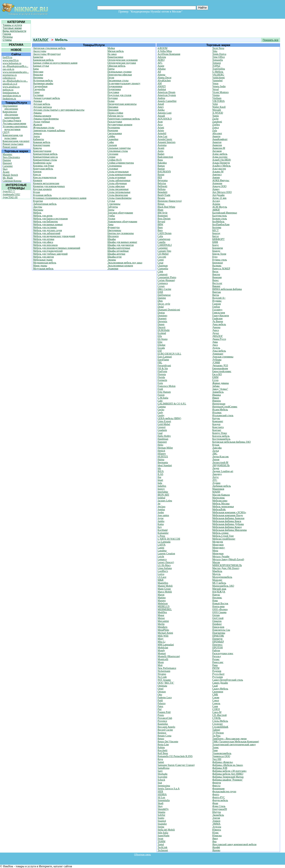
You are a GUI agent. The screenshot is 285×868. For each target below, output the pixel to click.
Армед (216, 189)
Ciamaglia (163, 269)
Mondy (161, 650)
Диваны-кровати (42, 116)
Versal (216, 89)
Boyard (161, 222)
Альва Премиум (221, 163)
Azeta (161, 151)
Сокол (216, 700)
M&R (161, 580)
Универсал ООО (221, 756)
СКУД (6, 132)
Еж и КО (217, 374)
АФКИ (216, 210)
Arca (160, 125)
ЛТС (215, 480)
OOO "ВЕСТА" (166, 683)
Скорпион (218, 692)
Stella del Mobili (166, 830)
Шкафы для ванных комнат (122, 242)
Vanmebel (218, 81)
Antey (161, 107)
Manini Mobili (165, 586)
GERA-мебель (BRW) (169, 418)
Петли (111, 78)
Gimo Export (164, 421)
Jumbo (161, 521)
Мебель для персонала (45, 245)
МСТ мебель (219, 583)
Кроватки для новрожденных (49, 186)
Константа (218, 427)
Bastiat (161, 169)
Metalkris (163, 627)
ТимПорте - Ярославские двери (230, 739)
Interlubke (163, 492)
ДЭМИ (216, 363)
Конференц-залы (42, 163)
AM (160, 83)
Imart (160, 480)
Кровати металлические (46, 183)
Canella (162, 242)
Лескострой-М (220, 462)
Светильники (115, 133)
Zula (215, 130)
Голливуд (217, 310)
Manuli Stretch (10, 175)
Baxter (161, 175)
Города (7, 34)
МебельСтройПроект (224, 539)
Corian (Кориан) (166, 280)
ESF (160, 351)
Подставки (113, 92)
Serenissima (164, 786)
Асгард (216, 201)
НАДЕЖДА (219, 592)
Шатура (217, 812)
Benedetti (163, 192)
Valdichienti (219, 78)
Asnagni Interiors (167, 142)
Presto (161, 715)
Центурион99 (220, 809)
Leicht (161, 556)
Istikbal (161, 498)
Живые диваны (221, 383)
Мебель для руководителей (48, 251)
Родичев (217, 671)
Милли (216, 562)
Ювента (217, 830)
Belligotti (162, 186)
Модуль (217, 574)
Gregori (162, 427)
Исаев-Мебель (220, 410)
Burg (160, 227)
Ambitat (162, 89)
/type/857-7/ (9, 191)
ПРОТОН (218, 648)
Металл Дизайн (221, 556)
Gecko (161, 410)
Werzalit (217, 110)
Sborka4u (163, 774)
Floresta (162, 374)
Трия (215, 750)
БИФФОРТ (219, 239)
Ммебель (217, 571)
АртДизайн (219, 195)
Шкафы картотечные (119, 248)
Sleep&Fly (163, 809)
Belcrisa (162, 183)
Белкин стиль (220, 219)
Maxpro (162, 601)
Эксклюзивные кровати (120, 266)
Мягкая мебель (116, 51)
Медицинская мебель (45, 263)
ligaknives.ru (9, 99)
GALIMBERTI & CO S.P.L (172, 404)
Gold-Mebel (164, 424)
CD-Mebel (163, 254)
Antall (161, 104)
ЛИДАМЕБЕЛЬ (221, 465)
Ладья (216, 451)
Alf (159, 72)
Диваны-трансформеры (46, 119)
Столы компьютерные (119, 175)
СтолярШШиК (220, 727)
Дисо (215, 345)
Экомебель (218, 815)
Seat (160, 783)
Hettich (161, 451)
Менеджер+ (219, 548)
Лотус (216, 477)
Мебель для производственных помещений (57, 248)
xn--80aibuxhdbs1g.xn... (15, 81)
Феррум (217, 783)
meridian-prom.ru (12, 96)
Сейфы (111, 136)
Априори (217, 183)
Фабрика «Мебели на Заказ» (228, 765)
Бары (36, 69)
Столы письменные (118, 189)
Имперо (217, 401)
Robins (161, 747)
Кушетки (38, 201)
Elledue (162, 345)
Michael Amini (165, 633)
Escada (161, 348)
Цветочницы (114, 230)
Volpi (215, 104)
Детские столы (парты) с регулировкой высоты (59, 110)
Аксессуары (40, 51)
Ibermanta (163, 462)
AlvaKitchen (164, 81)
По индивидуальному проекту (124, 83)
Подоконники (115, 86)
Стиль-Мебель (220, 721)
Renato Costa (164, 736)
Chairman (163, 266)
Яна (214, 841)
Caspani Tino (164, 251)
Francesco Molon (167, 386)
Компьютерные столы (45, 160)
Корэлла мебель (221, 436)
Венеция (217, 277)
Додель (216, 348)
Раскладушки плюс (223, 653)
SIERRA (162, 794)
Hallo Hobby (164, 436)
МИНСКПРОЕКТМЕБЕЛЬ (227, 565)
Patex (160, 706)
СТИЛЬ (217, 718)
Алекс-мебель (220, 154)
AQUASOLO (165, 119)
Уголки (111, 219)
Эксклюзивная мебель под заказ (125, 263)
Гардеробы (39, 89)
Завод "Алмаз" (220, 389)
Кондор (216, 424)
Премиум (217, 639)
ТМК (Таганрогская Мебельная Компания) (236, 742)
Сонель (216, 703)
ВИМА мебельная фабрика (227, 289)
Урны (110, 224)
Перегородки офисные (120, 75)
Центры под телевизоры (121, 233)
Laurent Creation (166, 554)
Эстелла (217, 827)
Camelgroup (164, 239)
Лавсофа (217, 448)
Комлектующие (42, 145)
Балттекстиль (220, 216)
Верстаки (38, 72)
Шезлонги (113, 236)
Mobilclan (163, 648)
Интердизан (219, 404)
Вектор (216, 274)
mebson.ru (8, 90)
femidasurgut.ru (11, 93)
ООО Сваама (219, 612)
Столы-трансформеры (119, 198)
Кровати (38, 180)
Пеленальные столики (119, 72)
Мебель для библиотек (45, 222)
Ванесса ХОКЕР (221, 269)
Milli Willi (163, 636)
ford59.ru (7, 57)
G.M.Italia (163, 398)
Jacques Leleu (165, 501)
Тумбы (111, 216)
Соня (215, 706)
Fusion (161, 395)
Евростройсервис (222, 371)
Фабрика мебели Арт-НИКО (228, 774)
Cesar (161, 263)
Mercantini (163, 621)
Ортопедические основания (122, 60)
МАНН (216, 492)
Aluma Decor (165, 78)
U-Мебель (218, 72)
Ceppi (161, 260)
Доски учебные (41, 122)
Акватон (217, 142)
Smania (161, 812)
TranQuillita (219, 69)
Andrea (161, 98)
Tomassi (217, 63)
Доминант (218, 354)
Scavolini (162, 777)
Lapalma (162, 551)
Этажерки (113, 269)
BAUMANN (164, 172)
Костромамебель (221, 439)
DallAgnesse (164, 295)
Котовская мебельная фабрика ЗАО (232, 442)
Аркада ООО (219, 186)
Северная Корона (12, 181)
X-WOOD (218, 113)
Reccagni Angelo (166, 727)
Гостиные (38, 95)
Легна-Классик (221, 457)
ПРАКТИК (218, 636)
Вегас (215, 271)
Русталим (218, 677)
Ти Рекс (217, 736)
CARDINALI (165, 245)
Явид (215, 839)
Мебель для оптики (44, 239)
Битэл (216, 236)
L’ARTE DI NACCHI (169, 539)
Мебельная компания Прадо (228, 515)
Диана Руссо (219, 339)
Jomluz (161, 509)
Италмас (217, 413)
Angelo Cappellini (167, 101)
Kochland (163, 530)
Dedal (161, 307)
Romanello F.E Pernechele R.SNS (175, 756)
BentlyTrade (164, 195)
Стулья (111, 201)
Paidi (160, 700)
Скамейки (113, 139)
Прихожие (113, 110)
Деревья (38, 101)
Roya (160, 759)
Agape (161, 66)
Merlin (161, 624)
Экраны (112, 260)
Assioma (162, 145)
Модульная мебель (43, 269)
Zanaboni (217, 122)
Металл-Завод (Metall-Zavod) (228, 559)
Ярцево (216, 850)
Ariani (161, 128)
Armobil (162, 133)
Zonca (216, 128)
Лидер (216, 468)
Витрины (38, 78)
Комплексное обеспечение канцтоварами (11, 115)
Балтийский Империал (225, 213)
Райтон (216, 650)
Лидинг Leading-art (223, 471)
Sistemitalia (164, 800)
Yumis (216, 116)
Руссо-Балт (218, 674)
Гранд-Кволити (221, 316)
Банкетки (38, 57)
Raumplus (163, 724)
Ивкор (216, 398)
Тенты (111, 210)
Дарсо (216, 330)
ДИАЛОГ (218, 336)
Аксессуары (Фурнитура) (47, 54)
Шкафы (112, 239)
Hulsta (161, 460)
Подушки (113, 98)
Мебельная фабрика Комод (227, 527)
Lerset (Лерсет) (166, 562)
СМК (215, 695)
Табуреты (113, 207)
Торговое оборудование (120, 213)
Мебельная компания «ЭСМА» (229, 512)
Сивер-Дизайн (220, 683)
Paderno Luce (165, 698)
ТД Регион (218, 733)
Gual (160, 433)
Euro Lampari (165, 357)
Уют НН (217, 759)
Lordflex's (163, 571)
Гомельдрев (219, 313)
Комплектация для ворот (16, 141)
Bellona (162, 189)
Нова (215, 601)
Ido (159, 468)
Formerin (162, 380)
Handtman (163, 439)
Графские (218, 318)
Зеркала (37, 133)
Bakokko (162, 163)
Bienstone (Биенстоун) (170, 201)
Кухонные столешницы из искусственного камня (60, 198)
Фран (215, 803)
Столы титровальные (119, 192)
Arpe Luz (162, 136)
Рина (215, 665)
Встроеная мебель (43, 81)
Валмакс (217, 266)
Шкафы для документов (121, 245)
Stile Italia (163, 833)
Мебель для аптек (43, 216)
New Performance (167, 668)
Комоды (37, 148)
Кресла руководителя (45, 177)
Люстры (38, 207)
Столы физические (118, 195)
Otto (160, 695)
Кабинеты (39, 139)
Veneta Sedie (219, 86)
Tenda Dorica (219, 54)
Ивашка (217, 395)
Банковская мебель (43, 60)
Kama (161, 524)
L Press (161, 536)
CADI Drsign (165, 233)
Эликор (216, 821)
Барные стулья (41, 66)
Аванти (216, 136)
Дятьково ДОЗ (220, 366)
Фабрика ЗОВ (220, 768)
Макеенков (218, 489)
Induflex (162, 486)
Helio (160, 445)
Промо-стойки (115, 113)
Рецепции (113, 130)
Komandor (163, 533)
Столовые (113, 169)
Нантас (216, 595)
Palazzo (162, 703)
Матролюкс (219, 498)
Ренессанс (218, 662)
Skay (5, 169)
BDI (160, 177)
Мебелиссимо (220, 501)
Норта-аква (219, 606)
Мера (215, 551)
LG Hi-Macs (164, 565)
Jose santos (163, 515)
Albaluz (162, 69)
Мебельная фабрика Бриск (227, 521)
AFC (160, 63)
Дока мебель (219, 351)
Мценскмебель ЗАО (223, 586)
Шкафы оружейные (118, 251)
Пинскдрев (218, 627)
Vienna (216, 95)
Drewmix (162, 321)
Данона (216, 327)
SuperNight (164, 836)
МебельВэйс (219, 509)
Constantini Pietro (167, 277)
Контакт (217, 430)
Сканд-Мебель (220, 689)
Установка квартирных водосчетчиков (15, 128)
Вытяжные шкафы (43, 83)
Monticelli (163, 659)
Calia (160, 236)
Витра (216, 295)
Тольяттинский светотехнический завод (234, 745)
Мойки (111, 48)
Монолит (217, 580)
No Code (162, 677)
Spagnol (162, 821)
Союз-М (217, 712)
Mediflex (162, 612)
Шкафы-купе (114, 257)
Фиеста (216, 786)
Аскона (216, 204)
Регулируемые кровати (120, 125)
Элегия (216, 818)
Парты (111, 69)
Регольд (217, 656)
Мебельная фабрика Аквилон (228, 518)
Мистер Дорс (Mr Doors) (226, 568)
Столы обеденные (117, 183)
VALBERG (218, 75)
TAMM (161, 841)
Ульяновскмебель (222, 753)
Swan (160, 839)
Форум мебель (220, 800)
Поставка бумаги (12, 121)
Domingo (162, 316)
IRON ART (163, 495)
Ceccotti (162, 257)
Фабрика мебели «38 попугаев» (230, 771)
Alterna (161, 75)
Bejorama (163, 180)
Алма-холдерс (220, 157)
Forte (160, 383)
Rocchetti (163, 750)
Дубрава (217, 360)
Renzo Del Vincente (168, 742)
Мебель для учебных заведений (50, 254)
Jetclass (162, 507)
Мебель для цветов (43, 257)
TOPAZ (216, 66)
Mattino (162, 598)
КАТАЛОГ (41, 40)
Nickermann (164, 671)
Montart (162, 653)
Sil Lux (161, 797)
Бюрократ (218, 263)
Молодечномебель (222, 577)
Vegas (215, 83)
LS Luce (162, 577)
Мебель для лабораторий (47, 233)
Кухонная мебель (42, 195)
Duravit (162, 327)
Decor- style (164, 304)
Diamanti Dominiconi (169, 310)
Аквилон (217, 145)
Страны (7, 40)
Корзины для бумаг (44, 166)
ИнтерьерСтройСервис (225, 407)
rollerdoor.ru (9, 78)
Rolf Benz (163, 753)
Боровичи (218, 248)
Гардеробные (40, 86)
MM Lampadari (166, 645)
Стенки (111, 157)
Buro (160, 230)
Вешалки (38, 75)
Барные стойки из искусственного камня (55, 63)
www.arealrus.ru (11, 87)
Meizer (161, 618)
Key (160, 527)
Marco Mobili (165, 592)
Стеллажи (113, 154)
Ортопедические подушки (122, 63)
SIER (160, 792)
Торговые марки (12, 28)
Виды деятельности (14, 31)
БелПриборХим (221, 224)
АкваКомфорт (220, 139)
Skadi (161, 803)
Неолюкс (217, 598)
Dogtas (161, 313)
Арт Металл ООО (222, 192)
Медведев (218, 542)
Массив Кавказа (221, 495)
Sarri (160, 771)
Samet (161, 762)
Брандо (216, 251)
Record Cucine (165, 730)
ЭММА (216, 824)
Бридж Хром (219, 254)
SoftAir (161, 815)
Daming (7, 160)
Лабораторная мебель (45, 204)
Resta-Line (163, 745)
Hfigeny (162, 454)
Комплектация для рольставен (13, 137)
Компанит (218, 421)
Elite (160, 342)
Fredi (160, 389)
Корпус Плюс (220, 433)
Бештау (216, 233)
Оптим (216, 615)
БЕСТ (215, 230)
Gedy (160, 413)
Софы (111, 142)
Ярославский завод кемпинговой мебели (234, 844)
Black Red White (166, 207)
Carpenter (8, 166)
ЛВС (215, 454)
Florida (161, 377)
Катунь (216, 418)
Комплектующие (42, 151)
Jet (159, 504)
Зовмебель (218, 392)
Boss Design (164, 219)
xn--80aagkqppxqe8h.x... (15, 66)
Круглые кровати (42, 189)
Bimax (161, 204)
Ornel (161, 689)
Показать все (271, 40)
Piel (160, 709)
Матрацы (38, 210)
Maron (161, 595)
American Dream (166, 92)
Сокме (216, 698)
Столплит (218, 724)
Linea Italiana (165, 568)
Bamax (161, 166)
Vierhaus (217, 98)
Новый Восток (220, 603)
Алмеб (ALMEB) (222, 160)
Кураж (216, 445)
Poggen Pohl (164, 712)
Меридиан (218, 554)
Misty (161, 639)
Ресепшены (114, 128)
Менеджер (218, 545)
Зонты (36, 136)
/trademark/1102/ (11, 194)
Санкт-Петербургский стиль (228, 680)
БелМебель (218, 222)
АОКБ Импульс (221, 180)
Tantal (161, 844)
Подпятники (114, 89)
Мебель (37, 213)
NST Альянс (164, 680)
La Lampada (164, 542)
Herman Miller (165, 448)
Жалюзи (38, 125)
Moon (161, 662)
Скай (215, 686)
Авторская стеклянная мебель (49, 48)
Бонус (216, 245)
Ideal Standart (165, 465)
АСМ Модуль (220, 207)
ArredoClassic (165, 139)
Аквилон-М (219, 148)
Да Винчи (218, 321)
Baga (160, 160)
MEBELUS (164, 606)
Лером (216, 460)
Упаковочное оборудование (122, 222)
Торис (216, 747)
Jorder (161, 512)
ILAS (160, 474)
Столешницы (115, 166)
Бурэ (215, 257)
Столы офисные (116, 186)
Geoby (161, 415)
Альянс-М (218, 172)
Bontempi (163, 216)
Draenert (162, 318)
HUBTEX (163, 457)
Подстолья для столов (119, 95)
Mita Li (161, 642)
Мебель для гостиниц (45, 227)
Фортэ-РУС (219, 797)
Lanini (161, 548)
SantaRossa (164, 768)
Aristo (161, 130)
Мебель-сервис (221, 533)
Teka (215, 51)
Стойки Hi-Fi (115, 160)
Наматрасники (115, 57)
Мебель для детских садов (48, 230)
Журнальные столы (44, 128)
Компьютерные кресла (45, 157)
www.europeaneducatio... (16, 72)
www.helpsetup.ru (12, 63)
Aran (160, 122)
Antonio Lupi (165, 113)
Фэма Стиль (219, 806)
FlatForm (162, 371)
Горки (36, 92)
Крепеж (37, 172)
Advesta (162, 57)
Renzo (161, 739)
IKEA (161, 471)
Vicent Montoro (221, 92)
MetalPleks (163, 630)
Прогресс (218, 645)
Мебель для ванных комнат (48, 224)
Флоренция (218, 789)
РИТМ (216, 668)
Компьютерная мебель (45, 154)
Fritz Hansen (164, 392)
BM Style (163, 213)
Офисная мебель (116, 66)
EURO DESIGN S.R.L (169, 354)
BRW (160, 224)
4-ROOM (163, 48)
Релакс (216, 659)
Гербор (216, 307)
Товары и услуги (12, 25)
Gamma (162, 407)
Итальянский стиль (223, 415)
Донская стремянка (223, 357)
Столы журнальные (118, 172)
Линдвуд (217, 474)
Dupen (161, 324)
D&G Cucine (164, 289)
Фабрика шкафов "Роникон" (228, 780)
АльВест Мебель (222, 166)
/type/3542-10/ (10, 197)
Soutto (161, 818)
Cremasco (163, 283)
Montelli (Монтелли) (169, 656)
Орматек (217, 621)
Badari (161, 154)
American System (167, 95)
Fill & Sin (163, 368)
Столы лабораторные (119, 180)
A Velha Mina (165, 51)
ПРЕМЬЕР (218, 642)
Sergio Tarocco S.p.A (169, 789)
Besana (161, 198)
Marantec (7, 154)
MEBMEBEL (165, 609)
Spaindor (162, 824)
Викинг (216, 286)
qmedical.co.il (10, 84)
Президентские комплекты (122, 104)
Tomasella (218, 60)
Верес (216, 280)
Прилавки (113, 107)
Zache (215, 119)
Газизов (217, 304)
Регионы (8, 37)
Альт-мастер (219, 169)
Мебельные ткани (43, 260)
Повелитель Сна (221, 630)
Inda (160, 483)
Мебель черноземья (223, 507)
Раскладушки (115, 122)
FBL (160, 363)
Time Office (219, 57)
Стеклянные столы (118, 151)
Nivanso (162, 674)
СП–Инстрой (220, 715)
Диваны (37, 113)
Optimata (162, 686)
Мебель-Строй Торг (223, 536)
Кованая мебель (42, 142)
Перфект (217, 624)
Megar (161, 615)
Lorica (161, 574)
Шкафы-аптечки (116, 254)
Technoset (163, 850)
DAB (160, 292)
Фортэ (216, 794)
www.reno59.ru (11, 60)
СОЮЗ (216, 709)
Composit (163, 274)
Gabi (160, 401)
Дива (215, 342)
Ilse (159, 477)
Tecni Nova (218, 48)
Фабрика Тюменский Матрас (228, 777)
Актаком (217, 151)
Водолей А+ (219, 298)
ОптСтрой (218, 618)
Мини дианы (40, 266)
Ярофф (216, 847)
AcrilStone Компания (169, 54)
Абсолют (217, 133)
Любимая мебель (222, 486)
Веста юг (217, 283)
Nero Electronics (11, 157)
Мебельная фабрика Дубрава (228, 524)
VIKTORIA (219, 101)
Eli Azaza (163, 339)
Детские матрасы (42, 107)
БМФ (215, 242)
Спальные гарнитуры (119, 148)
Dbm (160, 301)
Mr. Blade (8, 178)
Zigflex (216, 125)
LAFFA (162, 545)
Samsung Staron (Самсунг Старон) (176, 765)
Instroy (161, 489)
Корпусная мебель (43, 169)
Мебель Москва (221, 504)
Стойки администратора (121, 163)
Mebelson (163, 603)
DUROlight (164, 330)
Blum (160, 210)
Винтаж (217, 292)
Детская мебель (42, 104)
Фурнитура (113, 227)
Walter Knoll (219, 107)
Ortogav (162, 692)
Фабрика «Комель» (223, 762)
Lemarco (162, 559)
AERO (161, 60)
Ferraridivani (164, 366)
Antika (161, 110)
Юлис (216, 833)
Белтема (217, 227)
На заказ (112, 54)
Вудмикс (217, 301)
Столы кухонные (116, 177)
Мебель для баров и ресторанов (50, 219)
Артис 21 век (219, 198)
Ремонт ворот (10, 147)
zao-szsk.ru (8, 69)
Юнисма (217, 836)
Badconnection (165, 157)
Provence (162, 721)
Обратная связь (143, 855)
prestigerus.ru (10, 75)
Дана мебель (219, 324)
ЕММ (215, 377)
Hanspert (7, 163)
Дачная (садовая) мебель (47, 98)
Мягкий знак (219, 589)
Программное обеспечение (10, 107)
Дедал (216, 333)
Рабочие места (115, 116)
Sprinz (161, 827)
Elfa (160, 336)
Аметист (217, 175)
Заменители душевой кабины (49, 130)
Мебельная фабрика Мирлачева (230, 530)
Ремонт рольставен (13, 144)
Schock (161, 780)
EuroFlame (163, 360)
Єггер (215, 380)
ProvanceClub (165, 718)
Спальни (112, 145)
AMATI (162, 86)
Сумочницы (114, 204)
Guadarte (162, 430)
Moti (160, 665)
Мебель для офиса (43, 242)
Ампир (216, 177)
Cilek (160, 271)
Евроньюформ (220, 368)
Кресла (37, 175)
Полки (111, 101)
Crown (161, 286)
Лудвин (216, 483)
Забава (216, 386)
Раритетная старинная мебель (124, 119)
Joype (161, 518)
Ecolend (162, 333)
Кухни (36, 192)
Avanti (6, 172)
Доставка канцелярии (14, 123)
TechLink (162, 847)
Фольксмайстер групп (224, 792)
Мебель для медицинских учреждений (54, 236)
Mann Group (164, 589)
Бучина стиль (220, 260)
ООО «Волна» (220, 609)
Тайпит (216, 730)
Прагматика (219, 633)
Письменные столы (118, 81)
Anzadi (161, 116)
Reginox (162, 733)
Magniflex (163, 583)
